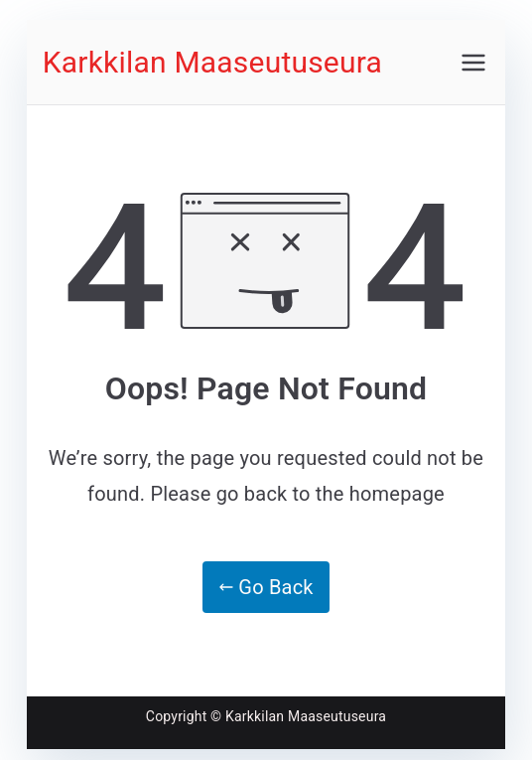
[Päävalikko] (473, 63)
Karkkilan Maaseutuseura (212, 62)
